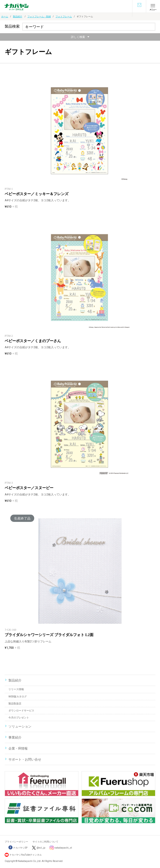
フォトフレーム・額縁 (39, 16)
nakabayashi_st (63, 848)
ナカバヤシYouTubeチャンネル (26, 855)
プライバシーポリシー (16, 842)
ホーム (5, 16)
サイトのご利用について (45, 842)
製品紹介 (18, 16)
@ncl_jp (41, 848)
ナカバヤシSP (18, 848)
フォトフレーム (64, 16)
